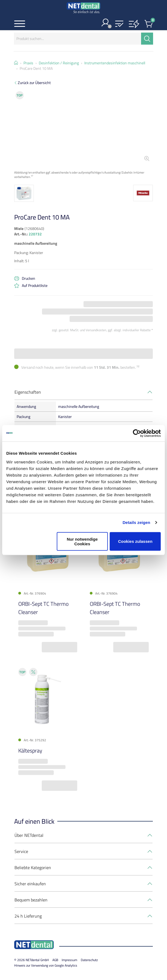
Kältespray (30, 750)
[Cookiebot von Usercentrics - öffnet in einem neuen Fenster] (137, 433)
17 (32, 176)
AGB (55, 960)
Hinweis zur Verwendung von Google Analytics (46, 965)
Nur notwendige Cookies (82, 541)
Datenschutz (89, 960)
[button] (119, 24)
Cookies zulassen (135, 541)
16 (138, 366)
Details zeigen (136, 522)
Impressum (69, 960)
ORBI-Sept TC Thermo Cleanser (44, 608)
